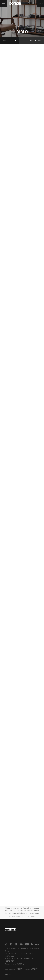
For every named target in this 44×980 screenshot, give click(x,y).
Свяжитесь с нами (35, 41)
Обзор (4, 41)
